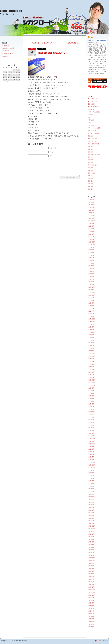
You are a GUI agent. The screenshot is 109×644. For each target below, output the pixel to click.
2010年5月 (91, 481)
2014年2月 (91, 375)
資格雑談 (91, 178)
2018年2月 (91, 263)
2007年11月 (91, 561)
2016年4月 (91, 311)
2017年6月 (91, 277)
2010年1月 (91, 492)
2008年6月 (91, 542)
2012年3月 (91, 431)
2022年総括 (5, 51)
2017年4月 (91, 279)
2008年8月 (91, 537)
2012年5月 (91, 425)
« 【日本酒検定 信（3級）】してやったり (41, 43)
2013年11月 (91, 383)
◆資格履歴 (91, 104)
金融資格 (91, 186)
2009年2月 (91, 521)
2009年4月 (91, 516)
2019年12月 (91, 221)
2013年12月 (91, 380)
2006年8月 (91, 600)
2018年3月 (91, 261)
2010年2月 (91, 489)
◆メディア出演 (93, 101)
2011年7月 (91, 452)
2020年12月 (91, 216)
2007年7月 (91, 571)
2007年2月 (91, 584)
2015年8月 (91, 330)
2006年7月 (91, 603)
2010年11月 (91, 465)
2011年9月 (91, 446)
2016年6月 (91, 306)
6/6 (55, 77)
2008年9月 (91, 534)
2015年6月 (91, 335)
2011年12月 (91, 438)
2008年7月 (91, 539)
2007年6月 (91, 574)
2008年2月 (91, 553)
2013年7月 (91, 393)
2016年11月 (91, 293)
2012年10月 (91, 415)
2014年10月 (91, 356)
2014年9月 (91, 359)
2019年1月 (91, 239)
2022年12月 (91, 205)
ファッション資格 (93, 133)
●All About (91, 109)
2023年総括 (5, 46)
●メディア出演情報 (94, 112)
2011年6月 (91, 454)
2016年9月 (91, 298)
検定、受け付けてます (9, 14)
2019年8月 (91, 223)
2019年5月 (91, 229)
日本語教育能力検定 (94, 155)
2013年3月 (91, 404)
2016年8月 (91, 300)
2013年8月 (91, 391)
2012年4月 (91, 428)
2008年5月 (91, 545)
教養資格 (91, 152)
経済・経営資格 (93, 165)
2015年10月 (91, 324)
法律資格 (91, 160)
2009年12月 (91, 494)
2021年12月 (91, 210)
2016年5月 (91, 308)
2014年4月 (91, 369)
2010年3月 (91, 486)
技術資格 (91, 149)
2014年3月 (91, 372)
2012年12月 (91, 412)
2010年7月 (91, 476)
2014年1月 (91, 377)
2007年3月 (91, 582)
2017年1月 (91, 287)
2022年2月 (91, 208)
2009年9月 (91, 502)
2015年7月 (91, 332)
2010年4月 (91, 484)
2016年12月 (91, 290)
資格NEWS (91, 173)
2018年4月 (91, 258)
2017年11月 (91, 271)
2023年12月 (91, 200)
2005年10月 (91, 627)
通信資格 (91, 181)
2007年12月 (91, 558)
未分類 (90, 157)
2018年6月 (91, 253)
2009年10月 (91, 500)
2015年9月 (91, 327)
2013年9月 (91, 388)
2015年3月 (91, 343)
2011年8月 (91, 449)
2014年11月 (91, 354)
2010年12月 (91, 462)
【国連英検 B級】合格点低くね (51, 53)
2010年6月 (91, 478)
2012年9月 (91, 417)
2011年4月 (91, 460)
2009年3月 (91, 518)
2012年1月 (91, 436)
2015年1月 (91, 348)
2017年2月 (91, 284)
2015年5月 (91, 338)
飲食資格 (91, 189)
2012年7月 (91, 423)
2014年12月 (91, 351)
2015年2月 (91, 346)
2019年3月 (91, 234)
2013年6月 (91, 396)
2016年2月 (91, 314)
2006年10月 (91, 595)
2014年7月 (91, 364)
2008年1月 (91, 555)
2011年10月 (91, 444)
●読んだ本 (91, 120)
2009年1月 (91, 523)
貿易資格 (91, 170)
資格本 (90, 176)
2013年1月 (91, 409)
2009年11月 (91, 497)
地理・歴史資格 (93, 141)
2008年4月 (91, 547)
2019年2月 (91, 237)
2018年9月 (91, 247)
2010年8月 (91, 473)
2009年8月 (91, 505)
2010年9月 (91, 470)
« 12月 (6, 82)
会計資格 (91, 136)
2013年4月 (91, 401)
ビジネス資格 (92, 131)
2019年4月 (91, 231)
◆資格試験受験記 (93, 107)
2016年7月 (91, 303)
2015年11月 (91, 322)
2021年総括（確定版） (9, 54)
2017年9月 (91, 274)
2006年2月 (91, 616)
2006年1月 (91, 619)
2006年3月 (91, 614)
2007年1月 (91, 587)
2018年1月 (91, 266)
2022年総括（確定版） (9, 48)
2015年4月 (91, 340)
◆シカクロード (93, 99)
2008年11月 (91, 529)
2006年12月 (91, 590)
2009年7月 (91, 507)
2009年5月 (91, 513)
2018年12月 (91, 242)
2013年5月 (91, 399)
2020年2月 (91, 218)
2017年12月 (91, 269)
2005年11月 (91, 624)
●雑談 (90, 123)
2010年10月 (91, 468)
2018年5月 (91, 255)
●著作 (90, 117)
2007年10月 (91, 563)
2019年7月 (91, 226)
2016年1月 (91, 316)
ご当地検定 (91, 125)
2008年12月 (91, 526)
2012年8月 (91, 420)
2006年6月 (91, 606)
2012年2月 (91, 433)
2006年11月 (91, 592)
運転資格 (91, 184)
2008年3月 (91, 550)
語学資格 (91, 168)
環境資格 (91, 162)
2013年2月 (91, 407)
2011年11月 (91, 441)
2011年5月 (91, 457)
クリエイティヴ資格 (94, 128)
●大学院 (90, 115)
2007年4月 (91, 579)
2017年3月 (91, 282)
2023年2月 (91, 202)
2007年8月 (91, 569)
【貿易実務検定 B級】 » (74, 43)
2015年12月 (91, 319)
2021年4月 (91, 213)
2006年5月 (91, 608)
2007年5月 (91, 577)
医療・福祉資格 (93, 139)
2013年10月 (91, 385)
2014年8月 (91, 361)
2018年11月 (91, 245)
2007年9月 (91, 566)
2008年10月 (91, 531)
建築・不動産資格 (93, 144)
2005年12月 (91, 622)
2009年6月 (91, 510)
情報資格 (91, 146)
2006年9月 (91, 598)
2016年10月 (91, 295)
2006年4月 (91, 611)
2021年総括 (5, 56)
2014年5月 (91, 367)
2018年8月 (91, 250)
